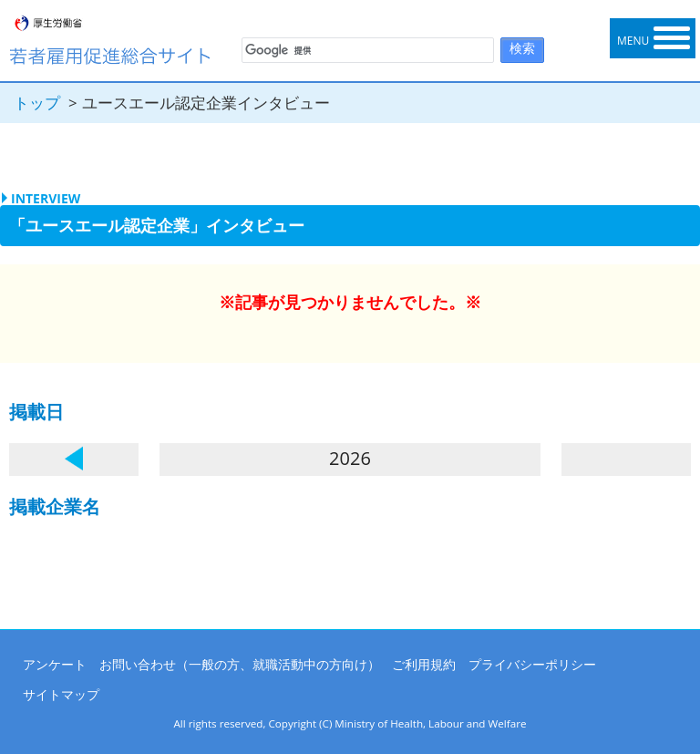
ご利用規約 (424, 664)
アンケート (55, 664)
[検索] (366, 51)
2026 (350, 458)
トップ (37, 103)
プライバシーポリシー (532, 664)
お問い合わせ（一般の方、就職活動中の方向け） (240, 664)
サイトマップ (61, 694)
